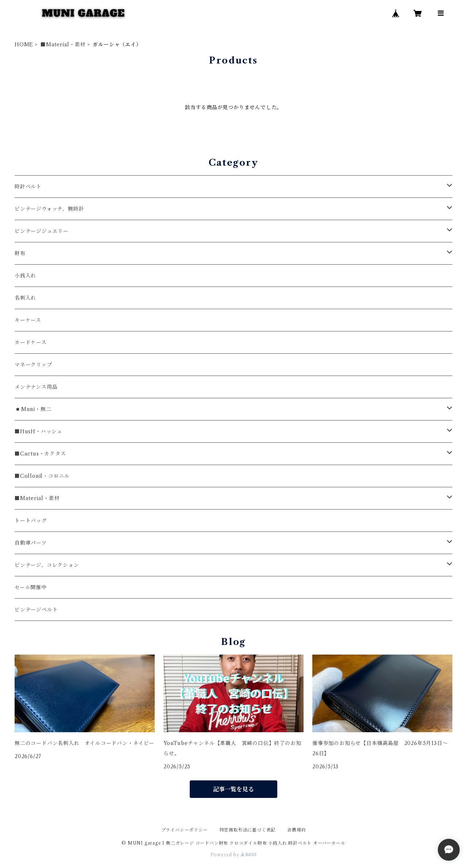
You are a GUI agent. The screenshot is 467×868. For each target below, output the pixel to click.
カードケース (31, 342)
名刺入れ (25, 298)
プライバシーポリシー (185, 830)
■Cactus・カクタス (40, 454)
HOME (24, 45)
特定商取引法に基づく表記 (248, 830)
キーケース (28, 320)
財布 (20, 253)
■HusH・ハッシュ (38, 431)
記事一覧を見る (233, 789)
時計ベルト (28, 187)
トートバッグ (31, 521)
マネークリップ (33, 365)
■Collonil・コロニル (42, 476)
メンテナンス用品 (36, 387)
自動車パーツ (31, 543)
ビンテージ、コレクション (47, 565)
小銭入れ (25, 276)
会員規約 (296, 830)
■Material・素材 (63, 45)
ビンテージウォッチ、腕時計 (49, 209)
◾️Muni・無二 (33, 409)
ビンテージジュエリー (42, 231)
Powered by (234, 855)
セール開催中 (31, 587)
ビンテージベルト (36, 610)
